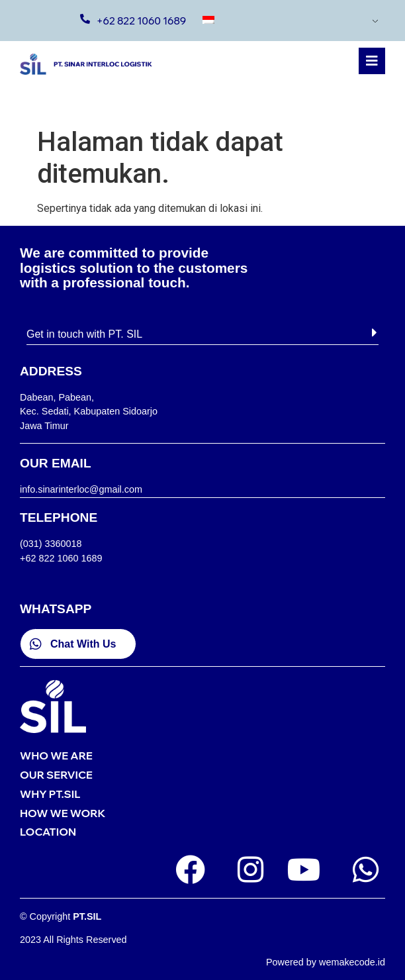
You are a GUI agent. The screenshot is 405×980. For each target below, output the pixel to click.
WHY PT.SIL (50, 794)
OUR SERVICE (56, 775)
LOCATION (48, 832)
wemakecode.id (352, 962)
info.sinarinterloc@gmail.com (81, 489)
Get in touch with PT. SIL (84, 334)
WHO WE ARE (56, 756)
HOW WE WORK (63, 813)
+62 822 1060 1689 (142, 21)
